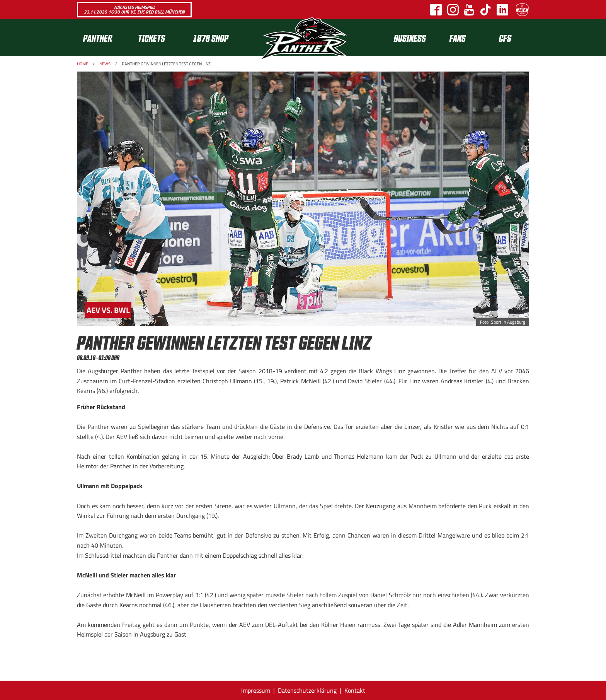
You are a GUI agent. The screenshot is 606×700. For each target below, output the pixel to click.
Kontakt (355, 690)
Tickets (151, 38)
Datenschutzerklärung (307, 690)
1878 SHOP (211, 38)
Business (410, 38)
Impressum (256, 690)
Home (83, 64)
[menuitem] (104, 38)
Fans (458, 38)
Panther (98, 38)
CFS (505, 38)
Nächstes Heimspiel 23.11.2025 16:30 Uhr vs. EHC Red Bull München (134, 9)
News (105, 64)
